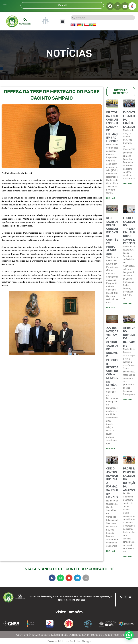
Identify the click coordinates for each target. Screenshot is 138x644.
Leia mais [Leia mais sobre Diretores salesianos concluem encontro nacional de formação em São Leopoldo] (111, 198)
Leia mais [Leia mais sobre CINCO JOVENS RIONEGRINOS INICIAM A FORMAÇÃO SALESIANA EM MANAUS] (111, 551)
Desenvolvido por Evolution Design (69, 641)
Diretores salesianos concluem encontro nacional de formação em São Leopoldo (114, 127)
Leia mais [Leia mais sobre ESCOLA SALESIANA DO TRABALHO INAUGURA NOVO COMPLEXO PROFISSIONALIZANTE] (128, 303)
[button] (5, 5)
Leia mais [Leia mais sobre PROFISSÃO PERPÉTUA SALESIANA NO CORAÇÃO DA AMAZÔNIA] (128, 557)
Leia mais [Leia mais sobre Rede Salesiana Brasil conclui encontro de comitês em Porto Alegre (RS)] (111, 308)
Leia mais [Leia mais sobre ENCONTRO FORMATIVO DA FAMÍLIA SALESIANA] (128, 184)
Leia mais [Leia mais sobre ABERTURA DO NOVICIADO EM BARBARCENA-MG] (128, 399)
